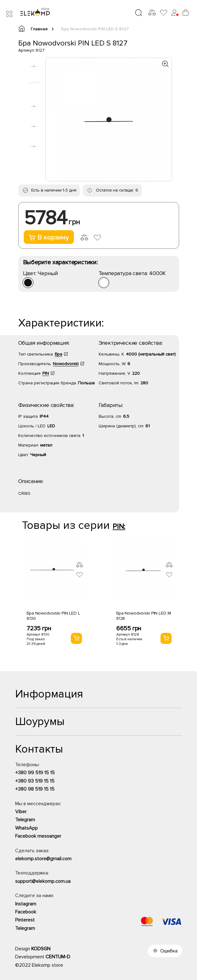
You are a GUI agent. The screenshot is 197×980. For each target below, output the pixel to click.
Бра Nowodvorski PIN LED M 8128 (144, 616)
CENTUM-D (58, 957)
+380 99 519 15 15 (35, 773)
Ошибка (169, 951)
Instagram (26, 904)
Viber (21, 812)
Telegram (25, 820)
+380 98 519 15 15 (35, 789)
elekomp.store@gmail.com (43, 859)
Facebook (26, 912)
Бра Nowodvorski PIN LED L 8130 (53, 616)
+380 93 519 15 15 (35, 781)
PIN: (119, 527)
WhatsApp (26, 828)
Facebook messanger (38, 836)
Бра (58, 354)
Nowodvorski (66, 364)
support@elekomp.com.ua (43, 881)
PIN (46, 373)
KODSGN (41, 949)
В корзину (49, 237)
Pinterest (25, 920)
